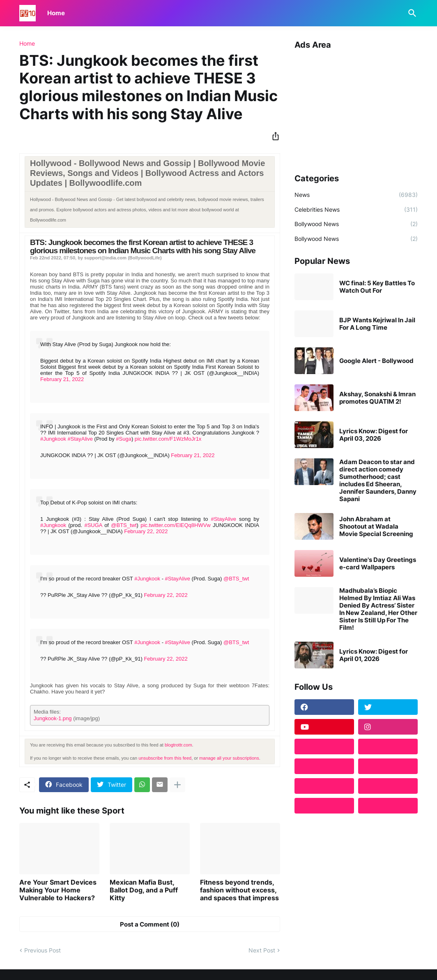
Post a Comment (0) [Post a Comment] (150, 924)
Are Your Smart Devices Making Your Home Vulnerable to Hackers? (58, 890)
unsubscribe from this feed (165, 758)
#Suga (124, 439)
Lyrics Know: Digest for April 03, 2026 (374, 435)
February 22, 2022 (146, 531)
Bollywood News (356, 224)
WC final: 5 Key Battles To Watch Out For (377, 287)
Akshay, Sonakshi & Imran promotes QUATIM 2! (377, 398)
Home (56, 13)
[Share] (273, 136)
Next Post (262, 950)
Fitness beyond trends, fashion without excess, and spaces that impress (239, 890)
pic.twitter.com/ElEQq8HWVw (176, 525)
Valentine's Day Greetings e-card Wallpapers (378, 564)
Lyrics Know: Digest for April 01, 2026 (374, 655)
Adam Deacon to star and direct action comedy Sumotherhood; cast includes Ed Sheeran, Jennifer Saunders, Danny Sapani (378, 481)
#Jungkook (53, 439)
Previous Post (43, 950)
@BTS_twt (124, 525)
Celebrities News (356, 210)
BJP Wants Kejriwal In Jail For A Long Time (377, 324)
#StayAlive (80, 439)
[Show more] (177, 785)
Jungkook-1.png (53, 718)
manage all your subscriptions (229, 758)
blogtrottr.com (178, 745)
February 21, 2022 (62, 379)
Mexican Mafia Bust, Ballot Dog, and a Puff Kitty (144, 890)
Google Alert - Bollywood (376, 361)
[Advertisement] (356, 109)
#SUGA (93, 525)
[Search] (411, 13)
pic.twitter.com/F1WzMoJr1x (168, 439)
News (356, 195)
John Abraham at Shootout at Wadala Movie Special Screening (376, 527)
